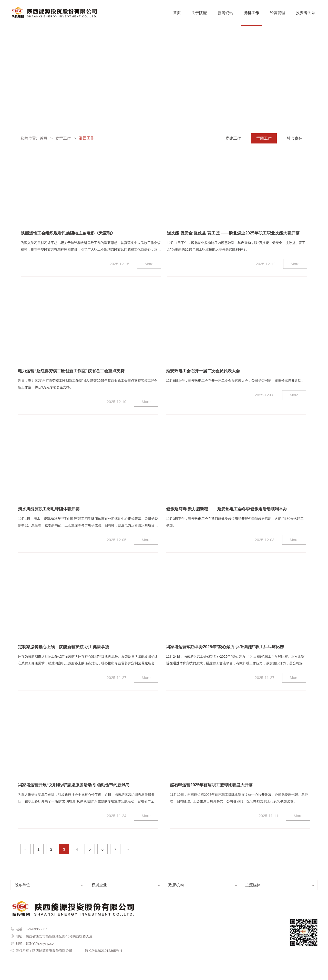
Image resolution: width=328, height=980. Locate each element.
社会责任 (295, 138)
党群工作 (251, 13)
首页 (177, 13)
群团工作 (264, 138)
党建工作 (233, 138)
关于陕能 (199, 13)
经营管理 (278, 13)
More (149, 264)
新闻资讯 (225, 13)
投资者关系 (306, 13)
